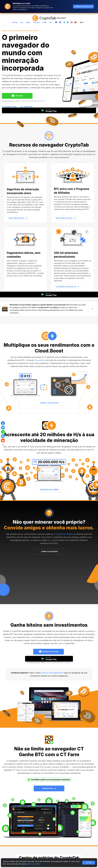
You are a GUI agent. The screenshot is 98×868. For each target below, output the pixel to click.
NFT (51, 22)
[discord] (56, 22)
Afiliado (36, 22)
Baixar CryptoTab (50, 652)
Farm (45, 22)
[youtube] (75, 22)
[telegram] (64, 22)
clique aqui (42, 101)
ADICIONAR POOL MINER (49, 490)
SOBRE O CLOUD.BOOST (50, 403)
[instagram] (72, 22)
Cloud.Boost (40, 360)
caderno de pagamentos (52, 673)
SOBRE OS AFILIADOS (50, 552)
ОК (89, 863)
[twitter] (68, 22)
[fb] (60, 22)
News (28, 22)
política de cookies (33, 864)
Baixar (15, 22)
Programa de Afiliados (64, 534)
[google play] (49, 659)
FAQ (22, 22)
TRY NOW (19, 96)
